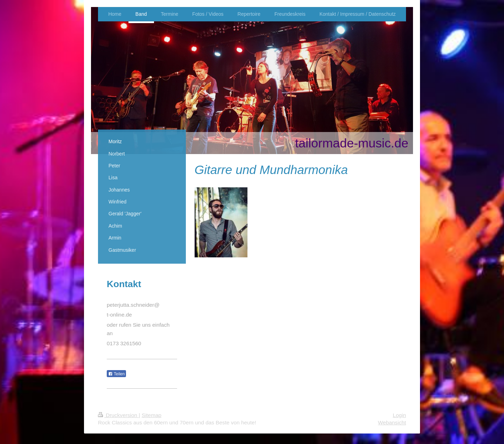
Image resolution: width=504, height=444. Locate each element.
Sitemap (152, 415)
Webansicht (392, 422)
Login (399, 415)
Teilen (116, 374)
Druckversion (118, 415)
